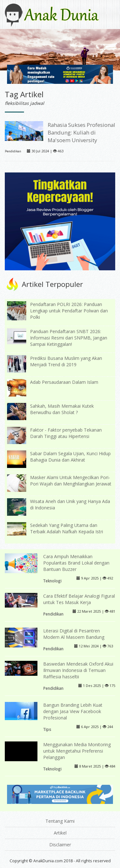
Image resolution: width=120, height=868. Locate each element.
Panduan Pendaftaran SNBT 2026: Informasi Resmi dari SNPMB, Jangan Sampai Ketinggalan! (69, 338)
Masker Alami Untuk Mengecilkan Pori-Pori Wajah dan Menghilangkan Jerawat (71, 481)
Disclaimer (60, 845)
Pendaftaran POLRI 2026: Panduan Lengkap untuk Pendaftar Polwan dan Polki (69, 311)
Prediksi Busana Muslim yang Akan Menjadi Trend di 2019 (66, 361)
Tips (47, 729)
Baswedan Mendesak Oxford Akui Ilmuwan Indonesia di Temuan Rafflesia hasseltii (78, 670)
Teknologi (52, 581)
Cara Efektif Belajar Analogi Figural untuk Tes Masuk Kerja (79, 599)
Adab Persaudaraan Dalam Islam (64, 382)
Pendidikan (13, 151)
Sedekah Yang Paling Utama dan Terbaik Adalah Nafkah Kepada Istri (67, 528)
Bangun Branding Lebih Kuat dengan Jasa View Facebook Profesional (73, 711)
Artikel (60, 833)
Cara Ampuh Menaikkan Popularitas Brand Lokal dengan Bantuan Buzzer (76, 563)
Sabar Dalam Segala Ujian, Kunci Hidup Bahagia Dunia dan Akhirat (70, 457)
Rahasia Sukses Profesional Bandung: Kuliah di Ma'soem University (81, 132)
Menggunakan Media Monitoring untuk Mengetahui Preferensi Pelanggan (77, 751)
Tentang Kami (60, 821)
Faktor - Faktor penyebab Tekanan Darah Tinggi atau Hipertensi (66, 433)
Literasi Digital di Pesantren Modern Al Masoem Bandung (74, 634)
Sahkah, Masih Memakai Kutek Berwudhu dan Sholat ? (62, 409)
